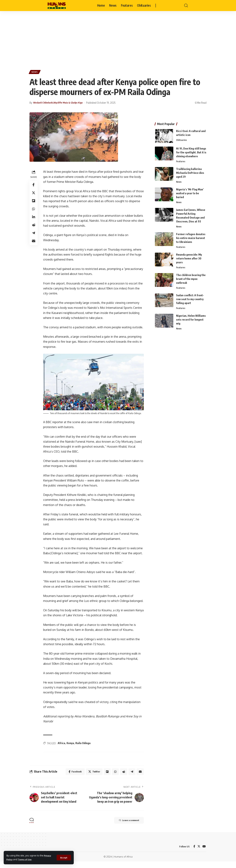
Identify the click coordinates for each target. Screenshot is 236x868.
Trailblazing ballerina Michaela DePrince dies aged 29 (190, 171)
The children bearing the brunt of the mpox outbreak (191, 279)
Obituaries (182, 138)
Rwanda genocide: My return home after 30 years (189, 258)
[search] (186, 6)
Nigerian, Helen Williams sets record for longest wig (191, 320)
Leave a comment (126, 827)
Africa (62, 749)
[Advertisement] (118, 39)
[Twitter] (199, 853)
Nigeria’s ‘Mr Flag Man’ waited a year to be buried (190, 192)
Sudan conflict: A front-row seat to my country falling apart (190, 299)
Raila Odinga (84, 749)
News (35, 72)
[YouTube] (204, 853)
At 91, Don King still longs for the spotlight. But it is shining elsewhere (191, 151)
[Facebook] (194, 853)
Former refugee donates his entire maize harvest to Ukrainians (191, 237)
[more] (156, 6)
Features (181, 160)
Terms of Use (27, 859)
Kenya (71, 749)
